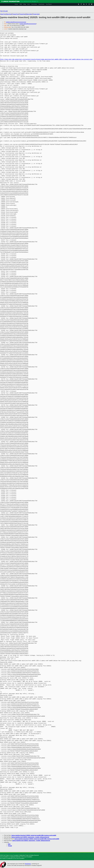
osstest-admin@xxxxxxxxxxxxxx (28, 24)
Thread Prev (15, 14)
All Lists (5, 11)
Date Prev (3, 14)
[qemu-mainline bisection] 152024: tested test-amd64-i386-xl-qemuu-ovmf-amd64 (34, 835)
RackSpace (28, 864)
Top (1, 11)
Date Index (29, 14)
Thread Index (36, 14)
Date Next (9, 14)
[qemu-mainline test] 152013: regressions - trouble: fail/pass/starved (30, 837)
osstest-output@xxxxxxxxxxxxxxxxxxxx (16, 22)
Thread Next (22, 14)
